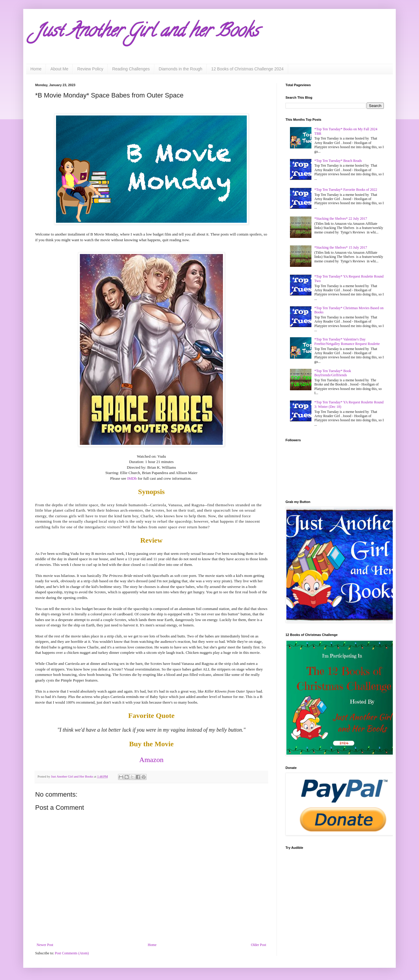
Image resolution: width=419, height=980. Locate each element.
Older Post (259, 945)
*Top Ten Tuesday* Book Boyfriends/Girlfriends (333, 373)
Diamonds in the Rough (181, 69)
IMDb (132, 478)
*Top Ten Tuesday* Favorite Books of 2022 (346, 190)
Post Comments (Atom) (72, 953)
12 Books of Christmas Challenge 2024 (247, 69)
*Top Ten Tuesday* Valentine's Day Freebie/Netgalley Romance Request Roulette (347, 341)
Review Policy (90, 69)
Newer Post (45, 945)
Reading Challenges (131, 69)
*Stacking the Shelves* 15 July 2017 (341, 247)
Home (36, 69)
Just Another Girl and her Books (147, 32)
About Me (59, 69)
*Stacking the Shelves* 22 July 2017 (341, 219)
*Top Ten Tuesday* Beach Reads (338, 161)
